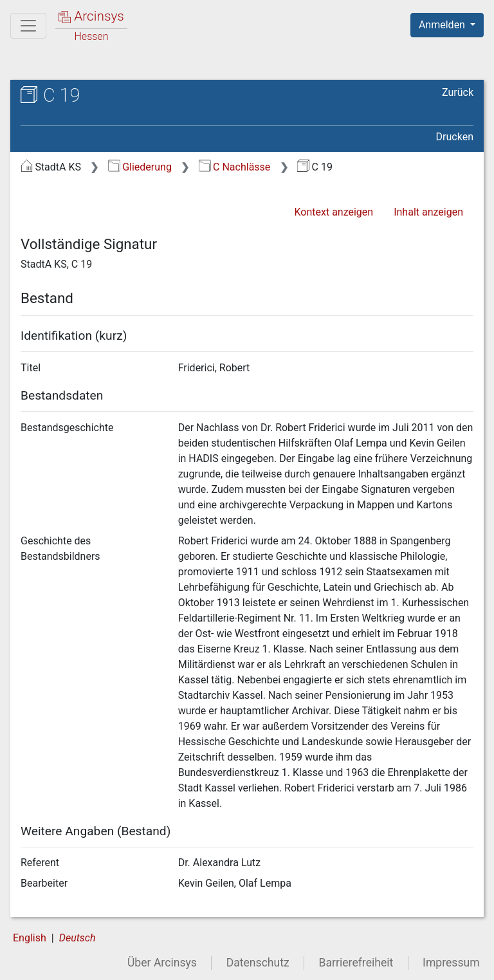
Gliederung (140, 167)
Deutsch (78, 938)
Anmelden (443, 25)
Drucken (455, 137)
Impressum (451, 963)
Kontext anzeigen (334, 212)
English (30, 938)
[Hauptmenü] (28, 26)
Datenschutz (258, 963)
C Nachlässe (235, 167)
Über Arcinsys (162, 963)
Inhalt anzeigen (428, 212)
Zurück (458, 92)
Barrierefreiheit (356, 963)
